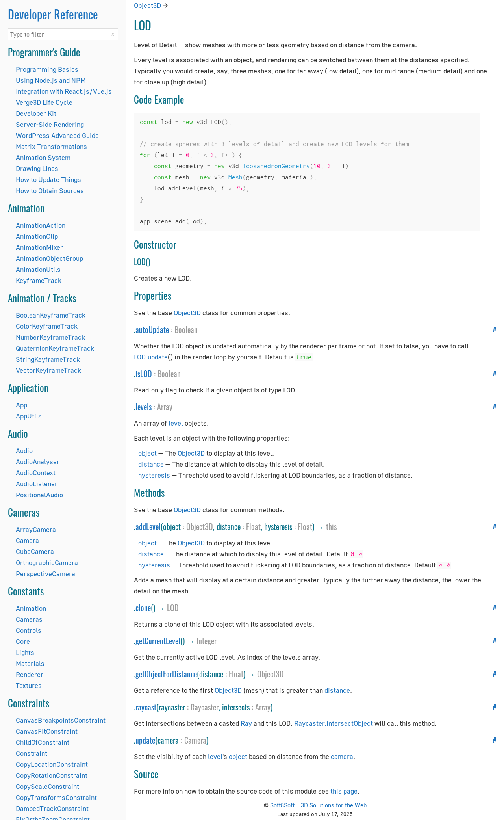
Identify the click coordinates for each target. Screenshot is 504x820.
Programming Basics (47, 69)
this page (344, 791)
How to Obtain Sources (50, 191)
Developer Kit (36, 113)
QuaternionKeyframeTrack (55, 348)
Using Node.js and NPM (51, 80)
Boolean (186, 329)
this (331, 526)
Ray (246, 723)
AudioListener (37, 484)
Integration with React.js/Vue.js (64, 91)
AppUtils (29, 416)
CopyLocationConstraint (52, 764)
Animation (31, 608)
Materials (30, 663)
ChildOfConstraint (43, 742)
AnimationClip (37, 236)
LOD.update (151, 357)
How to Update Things (48, 179)
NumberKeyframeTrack (50, 337)
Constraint (31, 753)
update (145, 740)
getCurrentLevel (158, 641)
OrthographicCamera (47, 562)
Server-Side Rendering (50, 124)
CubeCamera (35, 551)
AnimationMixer (39, 247)
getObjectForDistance (166, 674)
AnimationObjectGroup (49, 258)
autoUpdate (152, 329)
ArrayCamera (36, 529)
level (176, 423)
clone (143, 608)
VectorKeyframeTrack (48, 370)
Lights (25, 652)
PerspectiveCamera (45, 574)
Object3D (147, 5)
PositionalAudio (39, 495)
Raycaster (205, 707)
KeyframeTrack (39, 280)
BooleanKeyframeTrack (51, 315)
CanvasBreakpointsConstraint (61, 720)
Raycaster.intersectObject (334, 723)
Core (23, 641)
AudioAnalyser (38, 462)
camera (342, 756)
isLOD (144, 374)
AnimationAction (41, 225)
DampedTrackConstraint (52, 808)
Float (253, 526)
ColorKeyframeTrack (47, 326)
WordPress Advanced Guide (57, 135)
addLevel (148, 526)
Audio (24, 451)
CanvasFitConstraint (47, 731)
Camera (27, 540)
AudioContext (36, 473)
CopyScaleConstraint (47, 786)
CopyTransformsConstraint (56, 797)
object (147, 453)
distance (151, 464)
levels (144, 407)
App (21, 405)
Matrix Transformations (51, 146)
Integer (207, 641)
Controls (29, 630)
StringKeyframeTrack (48, 359)
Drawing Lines (37, 168)
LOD (173, 608)
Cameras (29, 619)
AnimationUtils (38, 269)
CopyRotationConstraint (52, 775)
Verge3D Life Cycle (44, 102)
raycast (146, 707)
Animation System (43, 157)
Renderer (30, 674)
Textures (29, 685)
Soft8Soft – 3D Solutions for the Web (318, 805)
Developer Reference (53, 14)
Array (165, 407)
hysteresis (154, 475)
